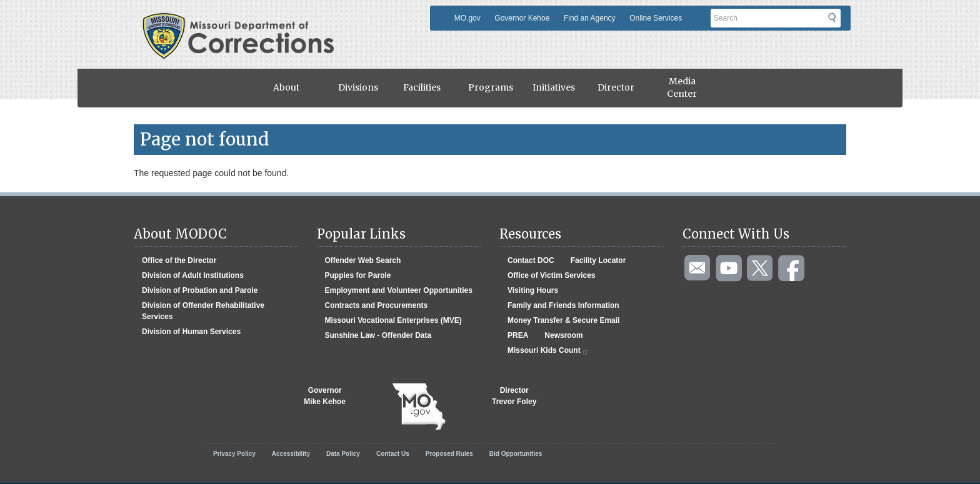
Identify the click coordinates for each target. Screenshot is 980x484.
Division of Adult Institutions (193, 275)
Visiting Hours (533, 290)
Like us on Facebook (792, 269)
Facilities (422, 87)
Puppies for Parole (358, 275)
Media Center (682, 87)
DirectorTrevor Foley (514, 396)
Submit (840, 22)
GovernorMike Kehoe (325, 396)
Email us (698, 269)
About (286, 87)
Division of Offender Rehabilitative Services (203, 311)
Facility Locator (598, 260)
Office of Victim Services (552, 275)
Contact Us (393, 454)
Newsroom (563, 335)
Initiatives (554, 87)
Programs (491, 87)
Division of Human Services (191, 332)
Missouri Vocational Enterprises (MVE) (393, 320)
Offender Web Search (363, 260)
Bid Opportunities (516, 454)
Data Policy (343, 454)
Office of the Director (179, 260)
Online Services (656, 18)
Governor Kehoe (522, 18)
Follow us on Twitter (761, 269)
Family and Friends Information (563, 305)
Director (616, 87)
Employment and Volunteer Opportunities (399, 290)
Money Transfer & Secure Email (563, 320)
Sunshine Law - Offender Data (378, 335)
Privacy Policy (234, 454)
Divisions (358, 87)
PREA (518, 335)
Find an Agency (590, 18)
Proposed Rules (449, 454)
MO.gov (467, 18)
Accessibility (291, 454)
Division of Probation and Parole (200, 290)
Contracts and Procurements (377, 305)
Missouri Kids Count (548, 351)
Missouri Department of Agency (242, 21)
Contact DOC (531, 260)
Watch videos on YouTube (729, 269)
